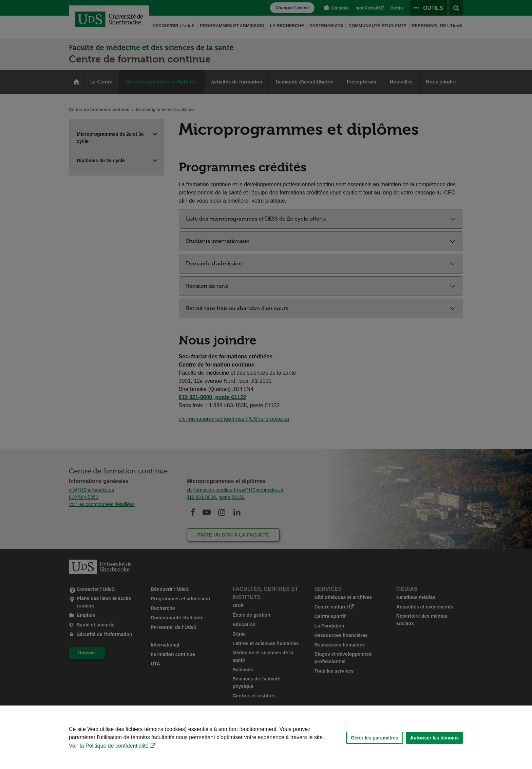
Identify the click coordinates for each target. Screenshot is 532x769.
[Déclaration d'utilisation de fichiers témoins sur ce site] (266, 738)
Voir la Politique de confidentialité (109, 746)
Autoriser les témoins (434, 738)
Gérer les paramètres (375, 738)
